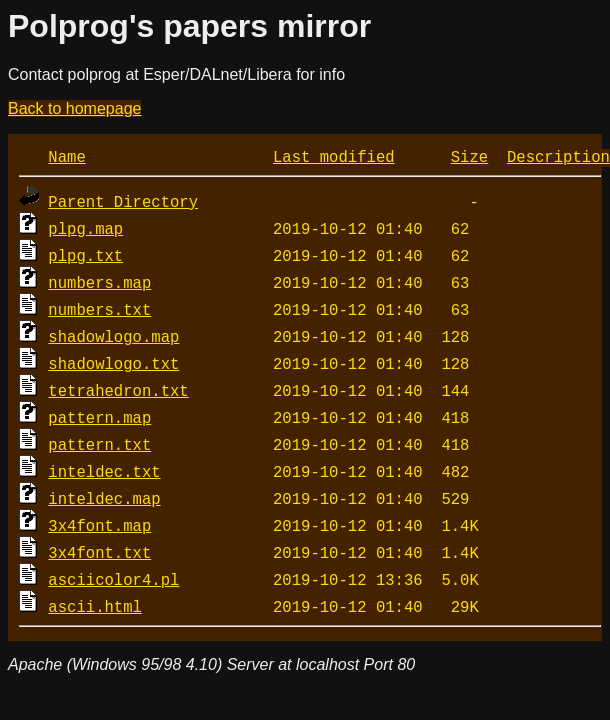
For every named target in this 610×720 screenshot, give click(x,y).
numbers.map (99, 282)
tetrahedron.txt (118, 390)
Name (66, 156)
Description (558, 156)
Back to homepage (74, 108)
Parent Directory (123, 201)
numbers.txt (99, 309)
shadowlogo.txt (113, 363)
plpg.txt (85, 255)
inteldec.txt (104, 471)
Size (469, 156)
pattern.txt (99, 444)
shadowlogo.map (113, 336)
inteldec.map (104, 498)
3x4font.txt (99, 552)
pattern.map (99, 417)
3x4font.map (99, 525)
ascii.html (95, 606)
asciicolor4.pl (113, 579)
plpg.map (85, 228)
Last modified (334, 156)
